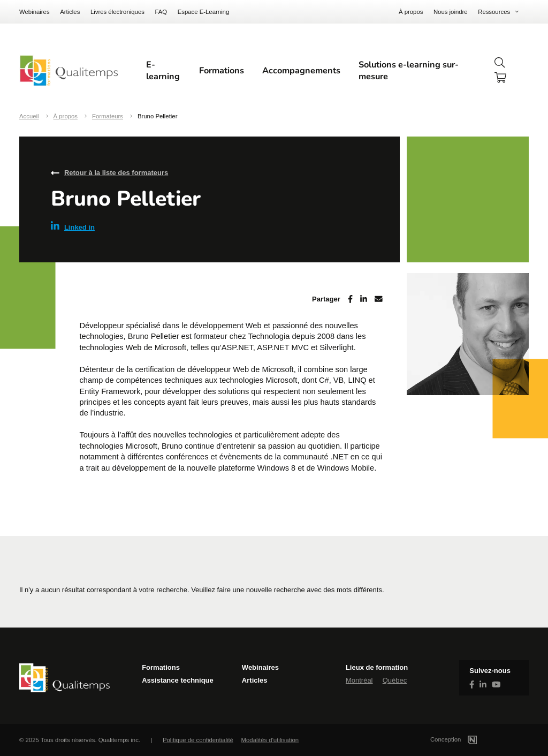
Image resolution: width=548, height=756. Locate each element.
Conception (466, 739)
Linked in (73, 226)
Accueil (29, 116)
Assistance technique (178, 680)
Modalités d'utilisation (270, 740)
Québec (395, 680)
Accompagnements (301, 71)
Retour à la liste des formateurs (116, 173)
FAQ (161, 12)
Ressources (494, 12)
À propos (411, 12)
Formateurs (108, 116)
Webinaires (35, 12)
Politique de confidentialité (198, 740)
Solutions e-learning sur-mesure (409, 71)
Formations (222, 71)
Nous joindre (451, 12)
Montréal (359, 680)
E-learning (163, 71)
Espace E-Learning (204, 12)
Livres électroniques (117, 12)
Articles (70, 12)
